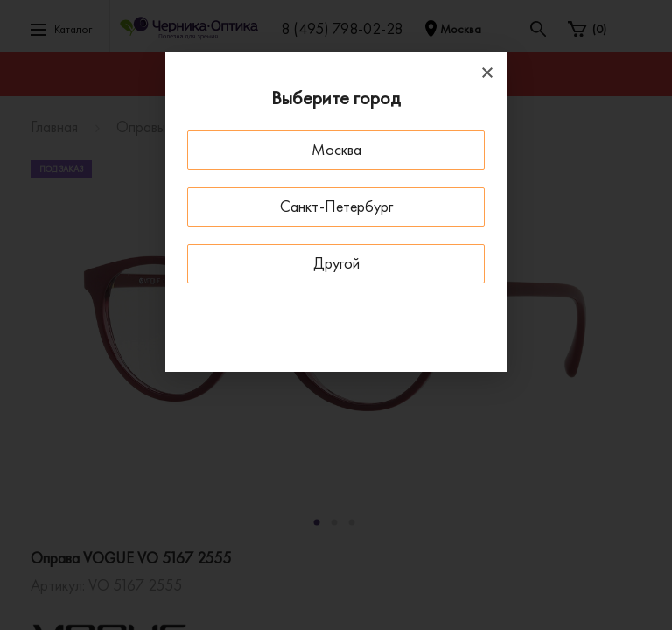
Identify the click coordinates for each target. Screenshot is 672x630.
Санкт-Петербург (336, 206)
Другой (336, 263)
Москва (336, 149)
